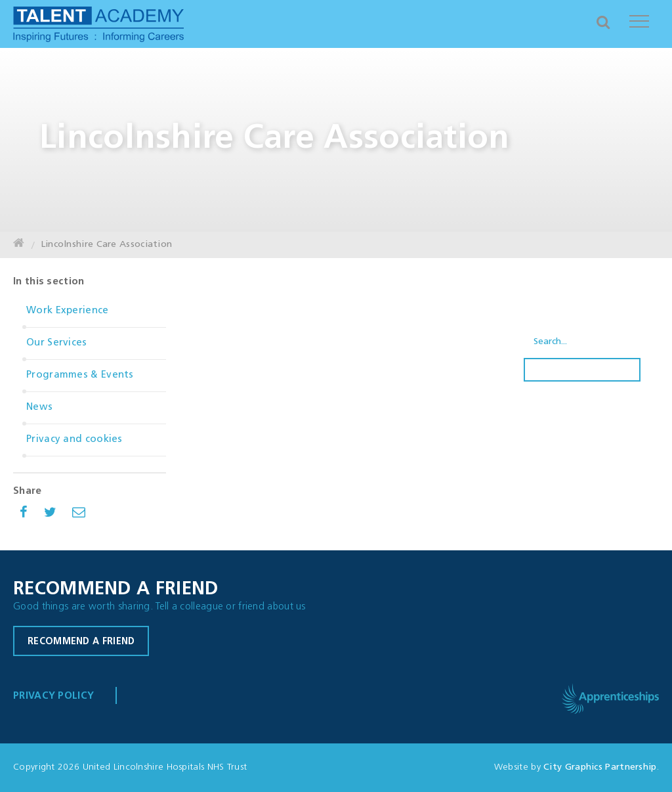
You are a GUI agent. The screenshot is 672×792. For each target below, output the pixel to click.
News (39, 407)
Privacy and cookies (74, 440)
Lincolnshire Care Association (107, 245)
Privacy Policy (53, 696)
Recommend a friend (81, 642)
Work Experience (68, 311)
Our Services (57, 343)
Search (582, 370)
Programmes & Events (80, 375)
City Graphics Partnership (600, 767)
